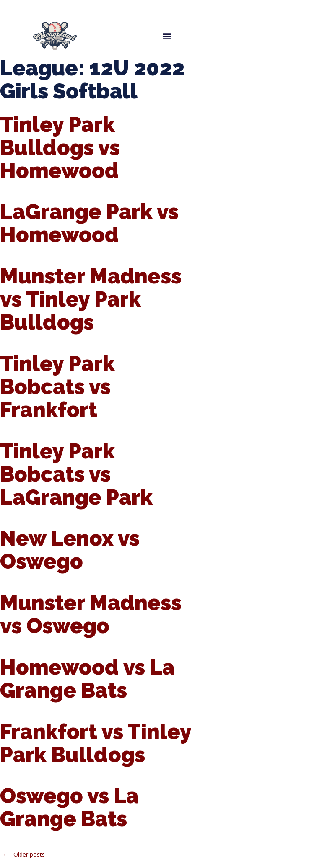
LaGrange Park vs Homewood (89, 223)
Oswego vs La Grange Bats (69, 807)
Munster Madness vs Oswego (91, 614)
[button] (167, 36)
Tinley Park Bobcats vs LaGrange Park (76, 474)
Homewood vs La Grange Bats (87, 679)
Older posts (22, 854)
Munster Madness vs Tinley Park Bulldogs (91, 299)
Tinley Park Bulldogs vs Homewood (60, 148)
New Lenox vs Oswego (70, 550)
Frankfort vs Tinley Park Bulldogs (96, 743)
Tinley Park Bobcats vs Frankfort (57, 387)
